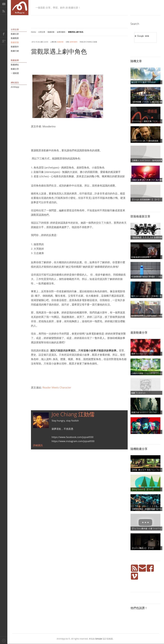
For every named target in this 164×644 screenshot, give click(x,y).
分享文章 (42, 32)
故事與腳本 (61, 32)
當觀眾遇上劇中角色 (59, 51)
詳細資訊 (38, 445)
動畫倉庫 (15, 60)
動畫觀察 (15, 38)
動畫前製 (51, 32)
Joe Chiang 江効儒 (73, 414)
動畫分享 (15, 69)
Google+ (4, 41)
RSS (4, 11)
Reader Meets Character (57, 387)
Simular (99, 639)
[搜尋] (142, 36)
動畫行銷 (15, 51)
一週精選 (15, 73)
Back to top (4, 640)
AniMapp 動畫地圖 (20, 8)
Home (33, 32)
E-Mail (4, 4)
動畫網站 (15, 65)
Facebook (4, 34)
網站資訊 (15, 82)
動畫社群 (15, 34)
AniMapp (15, 87)
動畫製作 (15, 47)
